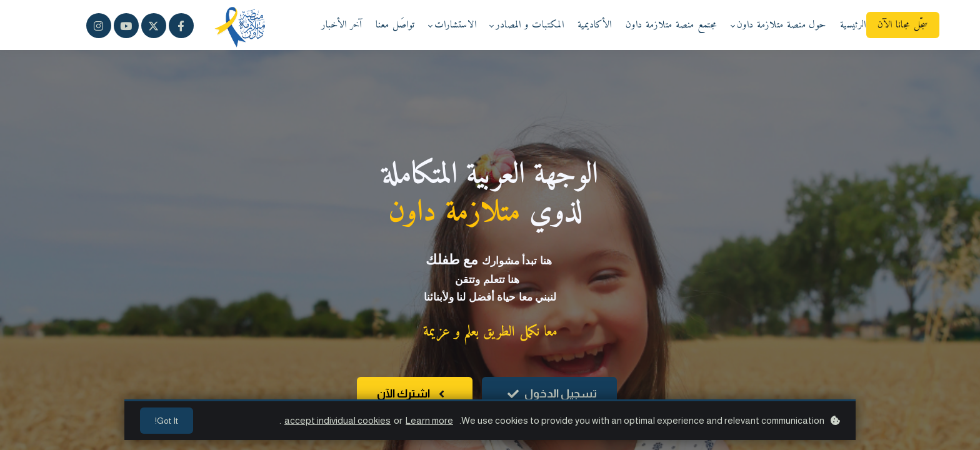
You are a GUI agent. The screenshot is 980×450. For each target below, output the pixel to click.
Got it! (167, 421)
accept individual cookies (337, 420)
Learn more (429, 420)
